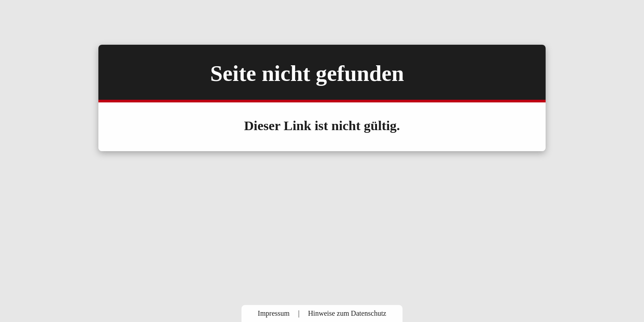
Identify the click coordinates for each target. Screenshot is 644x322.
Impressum (273, 313)
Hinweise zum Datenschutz (347, 313)
